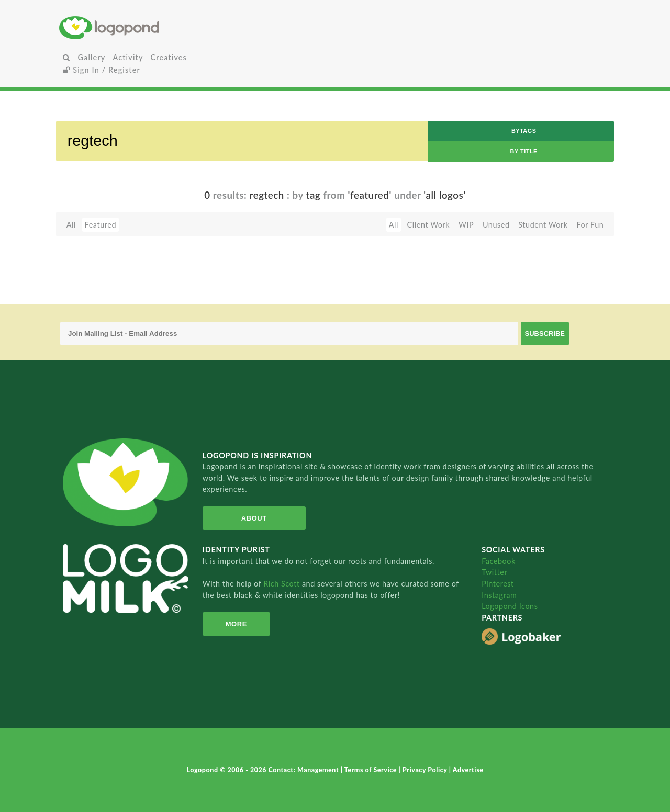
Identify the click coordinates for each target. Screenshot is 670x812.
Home (151, 27)
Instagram (499, 595)
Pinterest (498, 584)
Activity (128, 57)
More (236, 624)
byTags (524, 131)
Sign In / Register (102, 70)
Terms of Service (372, 770)
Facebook (499, 561)
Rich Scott (283, 584)
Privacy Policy (426, 770)
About (253, 518)
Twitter (494, 572)
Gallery (91, 57)
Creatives (169, 57)
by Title (524, 151)
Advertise (468, 770)
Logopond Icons (510, 606)
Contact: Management (305, 770)
